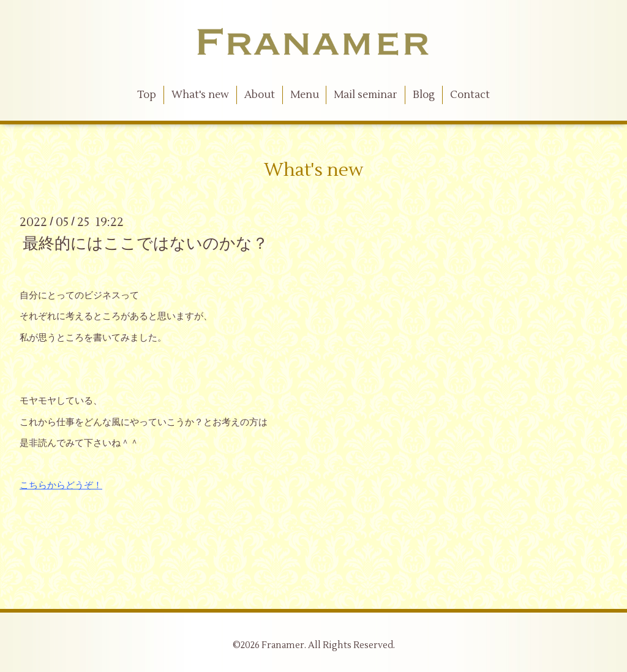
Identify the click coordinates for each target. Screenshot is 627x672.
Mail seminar (366, 95)
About (260, 95)
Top (147, 95)
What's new (200, 95)
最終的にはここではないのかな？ (145, 244)
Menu (305, 95)
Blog (424, 95)
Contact (470, 95)
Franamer (283, 645)
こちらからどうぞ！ (61, 485)
